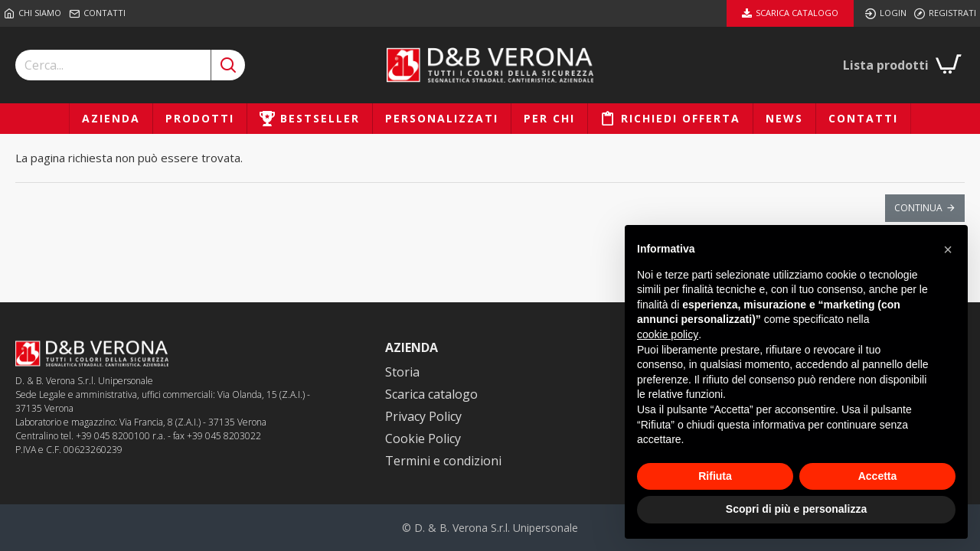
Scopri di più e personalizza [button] (796, 509)
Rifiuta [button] (715, 476)
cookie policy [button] (668, 334)
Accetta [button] (878, 476)
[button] (948, 249)
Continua (918, 208)
